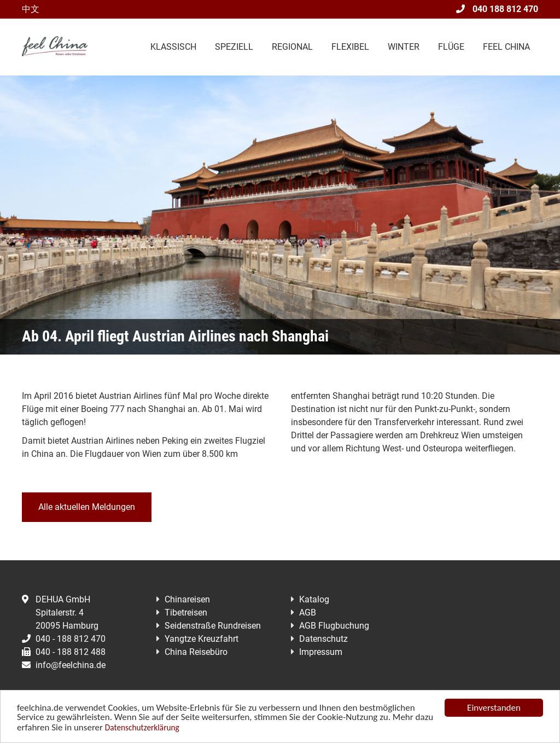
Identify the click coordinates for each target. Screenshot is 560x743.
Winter (404, 47)
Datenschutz (323, 639)
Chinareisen (187, 599)
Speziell (234, 47)
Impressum (321, 652)
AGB (308, 613)
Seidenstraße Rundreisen (213, 626)
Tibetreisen (186, 613)
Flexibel (350, 47)
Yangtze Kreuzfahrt (202, 639)
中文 (31, 9)
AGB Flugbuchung (334, 626)
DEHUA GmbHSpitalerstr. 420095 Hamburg (60, 613)
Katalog (314, 599)
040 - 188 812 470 (64, 639)
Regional (292, 47)
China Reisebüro (196, 652)
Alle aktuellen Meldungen (87, 507)
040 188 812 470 (497, 9)
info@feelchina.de (64, 665)
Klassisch (173, 47)
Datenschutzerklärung (142, 728)
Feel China (506, 47)
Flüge (451, 47)
